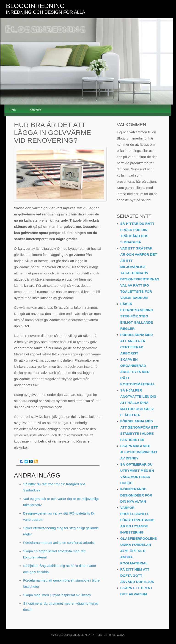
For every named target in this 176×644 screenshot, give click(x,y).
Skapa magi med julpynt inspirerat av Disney (57, 595)
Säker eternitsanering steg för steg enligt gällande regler (137, 316)
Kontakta (35, 110)
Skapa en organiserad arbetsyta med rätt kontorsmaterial (138, 372)
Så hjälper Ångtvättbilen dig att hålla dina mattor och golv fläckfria (138, 403)
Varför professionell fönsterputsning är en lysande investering (137, 520)
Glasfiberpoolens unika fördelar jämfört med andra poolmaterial (139, 551)
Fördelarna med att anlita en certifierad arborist (59, 543)
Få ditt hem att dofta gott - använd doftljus (137, 576)
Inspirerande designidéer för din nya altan (136, 495)
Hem (12, 110)
